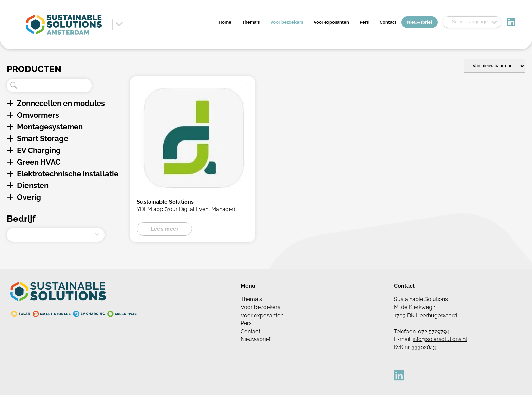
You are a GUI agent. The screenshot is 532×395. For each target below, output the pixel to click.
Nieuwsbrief (420, 22)
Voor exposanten (331, 22)
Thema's (251, 22)
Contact (388, 22)
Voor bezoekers (287, 22)
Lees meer (165, 229)
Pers (364, 22)
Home (225, 22)
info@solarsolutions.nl (440, 339)
